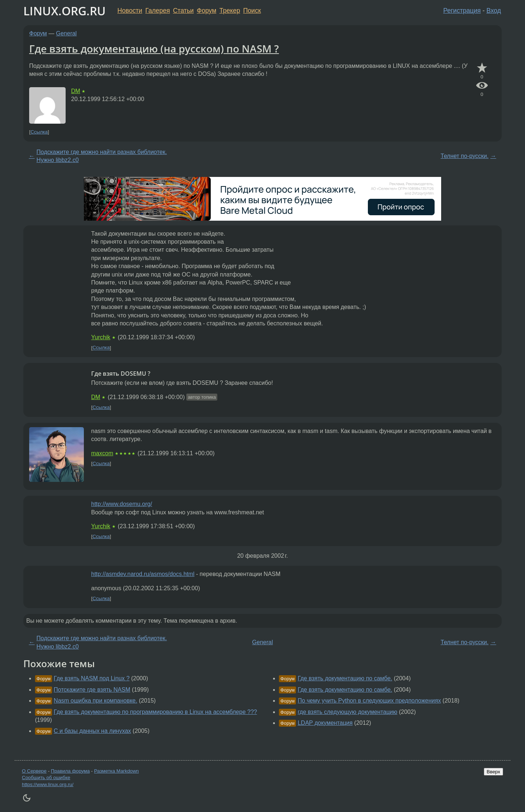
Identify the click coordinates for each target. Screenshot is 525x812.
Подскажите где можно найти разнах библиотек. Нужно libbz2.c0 (102, 156)
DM (76, 91)
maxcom (102, 453)
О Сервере (34, 771)
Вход (494, 11)
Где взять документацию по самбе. (345, 678)
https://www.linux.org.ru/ (48, 784)
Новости (130, 11)
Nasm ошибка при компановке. (95, 701)
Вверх (493, 772)
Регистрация (462, 11)
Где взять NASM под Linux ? (92, 678)
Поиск (252, 11)
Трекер (230, 11)
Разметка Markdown (116, 771)
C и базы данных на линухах (92, 731)
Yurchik (101, 337)
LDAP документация (325, 723)
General (67, 33)
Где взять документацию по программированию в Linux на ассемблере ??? (155, 712)
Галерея (158, 11)
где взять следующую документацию (347, 712)
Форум (207, 11)
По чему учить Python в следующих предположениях (369, 701)
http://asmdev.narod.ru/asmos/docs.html (143, 574)
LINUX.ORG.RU (65, 11)
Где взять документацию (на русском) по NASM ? (154, 49)
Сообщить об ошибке (46, 778)
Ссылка (39, 132)
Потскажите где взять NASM (92, 690)
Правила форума (71, 771)
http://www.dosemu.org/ (122, 504)
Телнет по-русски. (465, 156)
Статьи (183, 11)
